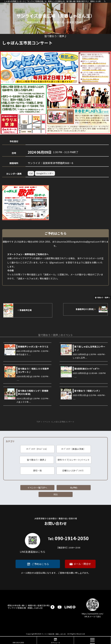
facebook (53, 607)
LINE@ (70, 607)
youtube (60, 607)
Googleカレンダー (45, 173)
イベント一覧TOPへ (37, 488)
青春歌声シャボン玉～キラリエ (33, 347)
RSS (56, 494)
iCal (31, 173)
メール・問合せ (82, 564)
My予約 (74, 488)
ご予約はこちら (40, 564)
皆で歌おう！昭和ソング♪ (87, 391)
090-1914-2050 (68, 543)
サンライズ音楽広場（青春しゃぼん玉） (55, 16)
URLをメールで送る (93, 616)
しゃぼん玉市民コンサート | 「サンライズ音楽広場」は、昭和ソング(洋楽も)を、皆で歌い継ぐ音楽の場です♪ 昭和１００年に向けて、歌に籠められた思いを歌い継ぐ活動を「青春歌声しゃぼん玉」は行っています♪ (54, 1)
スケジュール (55, 643)
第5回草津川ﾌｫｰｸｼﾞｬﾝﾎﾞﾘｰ (87, 369)
